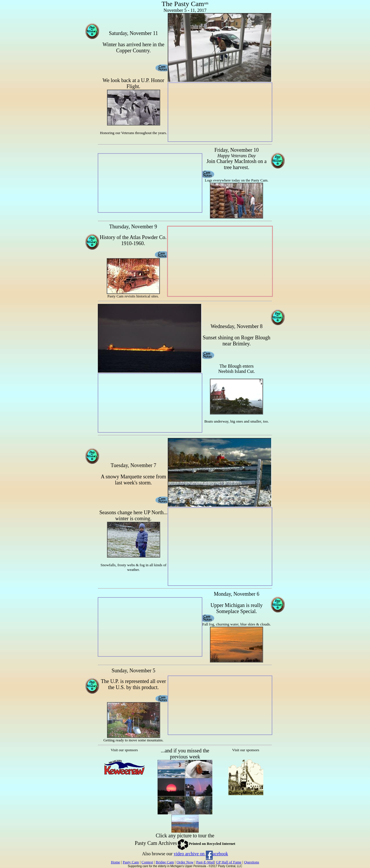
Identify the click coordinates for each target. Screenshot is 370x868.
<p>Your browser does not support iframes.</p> (124, 787)
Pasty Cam (131, 862)
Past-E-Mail (205, 862)
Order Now (185, 862)
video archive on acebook (201, 854)
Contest (147, 862)
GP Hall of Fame (229, 862)
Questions (251, 862)
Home (116, 862)
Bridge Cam (165, 862)
